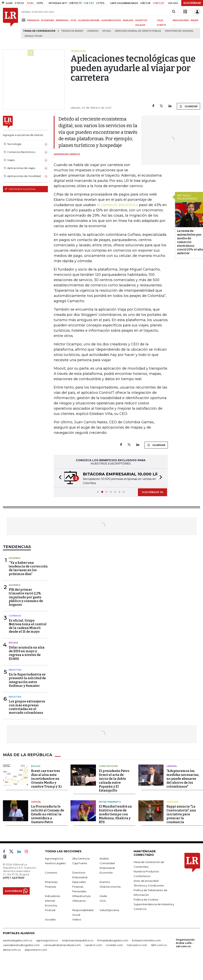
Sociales (50, 919)
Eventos (105, 882)
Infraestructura (81, 896)
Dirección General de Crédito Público (138, 31)
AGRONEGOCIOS (111, 20)
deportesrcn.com (36, 950)
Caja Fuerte (80, 863)
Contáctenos (142, 876)
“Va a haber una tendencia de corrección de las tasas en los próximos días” (28, 568)
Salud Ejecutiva (109, 910)
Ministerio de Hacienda (179, 31)
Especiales (79, 882)
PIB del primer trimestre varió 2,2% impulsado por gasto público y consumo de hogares (26, 597)
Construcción (108, 766)
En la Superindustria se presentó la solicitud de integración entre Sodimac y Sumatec (27, 680)
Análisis (104, 859)
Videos (77, 919)
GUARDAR (188, 106)
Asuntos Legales (55, 863)
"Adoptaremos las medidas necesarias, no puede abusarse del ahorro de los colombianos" (183, 779)
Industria (15, 670)
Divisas (107, 31)
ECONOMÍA (48, 20)
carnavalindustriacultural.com (62, 945)
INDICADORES (181, 20)
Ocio (103, 901)
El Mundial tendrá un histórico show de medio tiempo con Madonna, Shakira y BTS (115, 814)
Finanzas (50, 887)
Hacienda (15, 558)
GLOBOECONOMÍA (89, 20)
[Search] (174, 12)
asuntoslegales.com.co (18, 940)
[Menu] (24, 20)
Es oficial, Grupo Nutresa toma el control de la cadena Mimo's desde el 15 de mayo (28, 626)
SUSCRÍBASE (192, 3)
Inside (103, 896)
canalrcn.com (93, 945)
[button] (59, 478)
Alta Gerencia (81, 859)
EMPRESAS (62, 20)
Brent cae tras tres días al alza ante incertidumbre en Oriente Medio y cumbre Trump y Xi (46, 779)
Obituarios (79, 901)
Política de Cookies (146, 900)
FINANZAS (33, 20)
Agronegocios (54, 859)
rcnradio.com (114, 945)
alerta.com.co (12, 950)
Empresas (51, 882)
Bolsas (13, 643)
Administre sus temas (20, 189)
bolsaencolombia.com (146, 940)
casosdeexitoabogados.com (21, 945)
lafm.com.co (159, 945)
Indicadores (52, 896)
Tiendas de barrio (72, 31)
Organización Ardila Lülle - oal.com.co (185, 943)
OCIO (73, 20)
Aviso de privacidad (146, 881)
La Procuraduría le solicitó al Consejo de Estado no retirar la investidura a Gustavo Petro (48, 814)
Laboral (172, 766)
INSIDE (195, 20)
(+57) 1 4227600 (14, 878)
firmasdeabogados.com (113, 940)
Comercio (93, 31)
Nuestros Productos (146, 871)
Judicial (36, 802)
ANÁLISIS (128, 20)
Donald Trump (34, 36)
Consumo (173, 802)
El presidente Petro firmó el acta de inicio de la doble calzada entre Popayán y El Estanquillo (114, 781)
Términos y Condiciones (149, 885)
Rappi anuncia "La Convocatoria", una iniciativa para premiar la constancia (181, 814)
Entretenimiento (110, 802)
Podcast (50, 910)
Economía (106, 873)
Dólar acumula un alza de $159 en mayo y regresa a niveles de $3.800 (27, 653)
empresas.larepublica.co (78, 940)
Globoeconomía (110, 887)
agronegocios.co (47, 940)
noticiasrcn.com (137, 945)
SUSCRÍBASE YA (152, 492)
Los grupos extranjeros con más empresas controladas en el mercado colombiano (27, 707)
